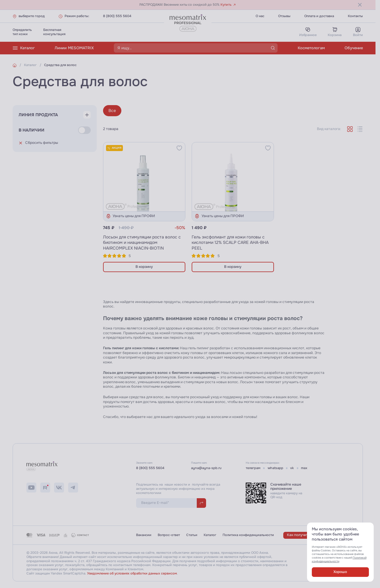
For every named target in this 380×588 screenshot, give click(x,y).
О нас (260, 16)
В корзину (144, 267)
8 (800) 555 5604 (117, 16)
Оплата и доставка (319, 16)
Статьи (192, 535)
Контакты (355, 16)
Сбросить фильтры (39, 143)
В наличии (32, 130)
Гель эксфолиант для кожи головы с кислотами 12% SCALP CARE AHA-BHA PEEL (230, 242)
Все (112, 111)
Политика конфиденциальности (248, 535)
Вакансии (144, 535)
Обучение (354, 48)
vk (292, 468)
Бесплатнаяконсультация (54, 32)
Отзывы (284, 16)
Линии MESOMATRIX (74, 48)
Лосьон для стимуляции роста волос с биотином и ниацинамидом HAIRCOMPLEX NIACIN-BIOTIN (142, 242)
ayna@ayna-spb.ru (206, 468)
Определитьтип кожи (22, 32)
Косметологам (311, 48)
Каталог (24, 48)
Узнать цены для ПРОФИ (131, 216)
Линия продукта (38, 115)
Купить (228, 5)
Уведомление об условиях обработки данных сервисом (132, 573)
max (304, 468)
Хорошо (340, 572)
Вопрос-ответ (169, 535)
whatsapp (275, 468)
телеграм (253, 468)
